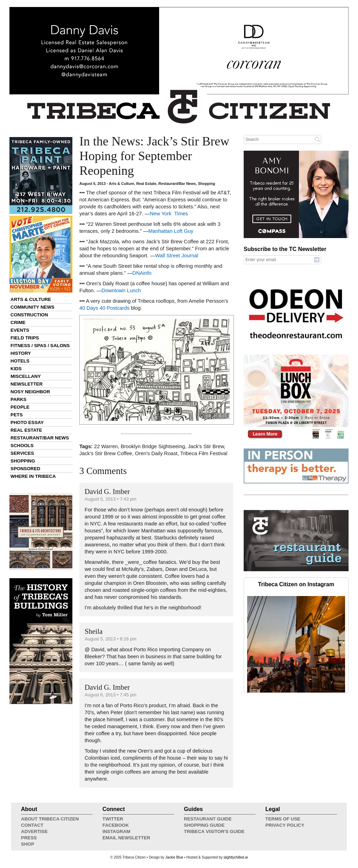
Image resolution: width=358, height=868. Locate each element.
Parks (19, 399)
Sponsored (25, 469)
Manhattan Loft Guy (171, 231)
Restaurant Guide (208, 819)
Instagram (116, 831)
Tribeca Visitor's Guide (214, 831)
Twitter (113, 819)
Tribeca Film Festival (204, 453)
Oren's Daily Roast (156, 453)
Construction (29, 315)
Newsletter (27, 384)
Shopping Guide (204, 825)
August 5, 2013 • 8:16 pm (110, 639)
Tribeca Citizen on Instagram (296, 584)
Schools (22, 446)
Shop (28, 844)
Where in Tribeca (33, 476)
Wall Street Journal (177, 256)
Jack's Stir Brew (206, 446)
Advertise (34, 831)
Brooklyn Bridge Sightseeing (153, 446)
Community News (33, 307)
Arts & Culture (31, 299)
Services (22, 453)
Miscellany (26, 376)
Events (20, 330)
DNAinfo (142, 273)
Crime (18, 322)
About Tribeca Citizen (50, 819)
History (21, 353)
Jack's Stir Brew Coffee (106, 453)
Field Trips (25, 338)
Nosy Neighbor (30, 392)
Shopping (23, 461)
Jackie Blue (174, 857)
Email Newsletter (126, 838)
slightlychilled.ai (235, 857)
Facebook (116, 825)
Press (29, 838)
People (20, 407)
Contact (32, 825)
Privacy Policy (285, 825)
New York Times (169, 214)
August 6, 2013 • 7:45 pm (110, 695)
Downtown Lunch (121, 290)
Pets (17, 415)
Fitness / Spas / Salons (40, 346)
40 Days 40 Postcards (104, 308)
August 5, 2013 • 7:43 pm (110, 499)
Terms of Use (283, 819)
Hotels (20, 361)
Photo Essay (27, 422)
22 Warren (106, 446)
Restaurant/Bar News (40, 438)
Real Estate (26, 430)
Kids (16, 369)
